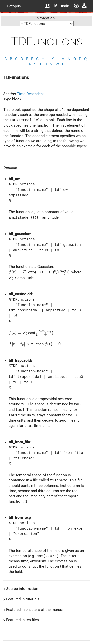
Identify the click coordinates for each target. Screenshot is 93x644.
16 (55, 6)
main (63, 6)
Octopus (14, 6)
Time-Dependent (30, 94)
